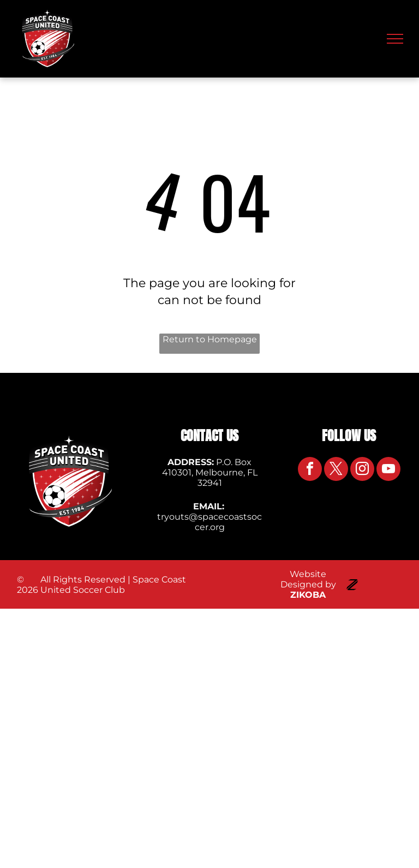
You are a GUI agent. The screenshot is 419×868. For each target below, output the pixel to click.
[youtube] (388, 470)
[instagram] (362, 470)
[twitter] (336, 470)
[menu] (395, 39)
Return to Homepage (210, 339)
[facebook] (310, 470)
